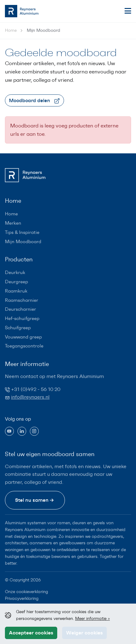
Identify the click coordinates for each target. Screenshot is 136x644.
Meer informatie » (92, 618)
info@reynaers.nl (30, 397)
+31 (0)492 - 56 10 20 (36, 389)
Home (11, 30)
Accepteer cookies (31, 633)
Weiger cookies (84, 633)
